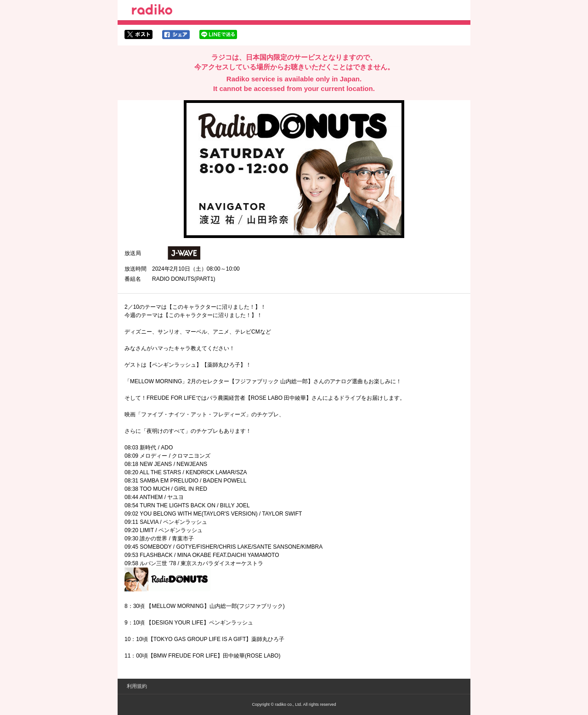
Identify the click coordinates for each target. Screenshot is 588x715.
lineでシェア (218, 34)
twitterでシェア (139, 34)
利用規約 (137, 686)
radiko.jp (152, 11)
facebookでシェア (176, 34)
